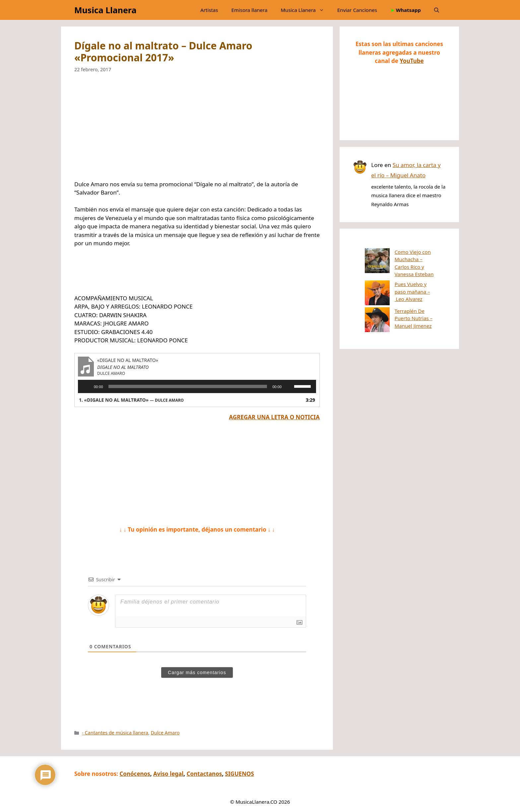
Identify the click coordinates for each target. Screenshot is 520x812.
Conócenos (135, 774)
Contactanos (204, 774)
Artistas (209, 10)
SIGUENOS (240, 774)
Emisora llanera (249, 10)
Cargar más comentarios (197, 672)
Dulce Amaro (165, 733)
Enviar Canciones (357, 10)
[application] (197, 386)
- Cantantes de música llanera (115, 733)
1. (131, 400)
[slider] (188, 386)
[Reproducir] (87, 386)
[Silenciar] (289, 386)
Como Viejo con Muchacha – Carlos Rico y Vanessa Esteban (398, 259)
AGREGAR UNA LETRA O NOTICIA (274, 417)
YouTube (412, 61)
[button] (437, 10)
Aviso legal (168, 774)
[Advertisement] (197, 131)
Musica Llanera (105, 10)
